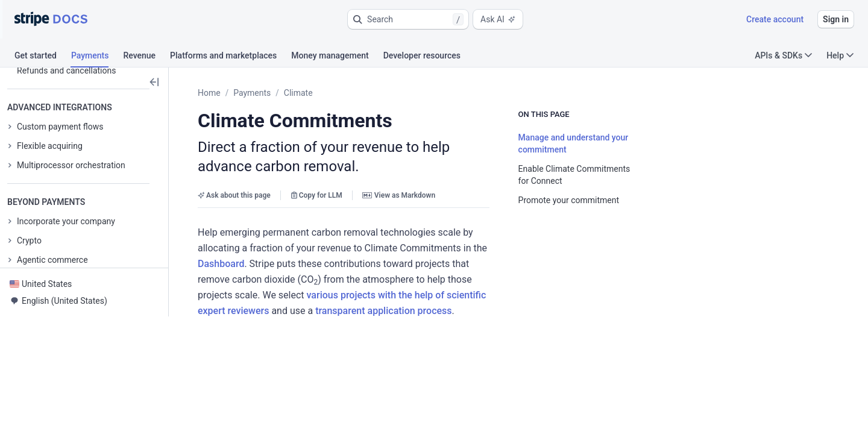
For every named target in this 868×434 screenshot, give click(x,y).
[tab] (43, 57)
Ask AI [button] (498, 19)
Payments (252, 93)
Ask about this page (234, 176)
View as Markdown (399, 176)
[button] (408, 19)
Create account (775, 19)
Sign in (836, 19)
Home (209, 93)
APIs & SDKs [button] (783, 55)
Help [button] (840, 55)
